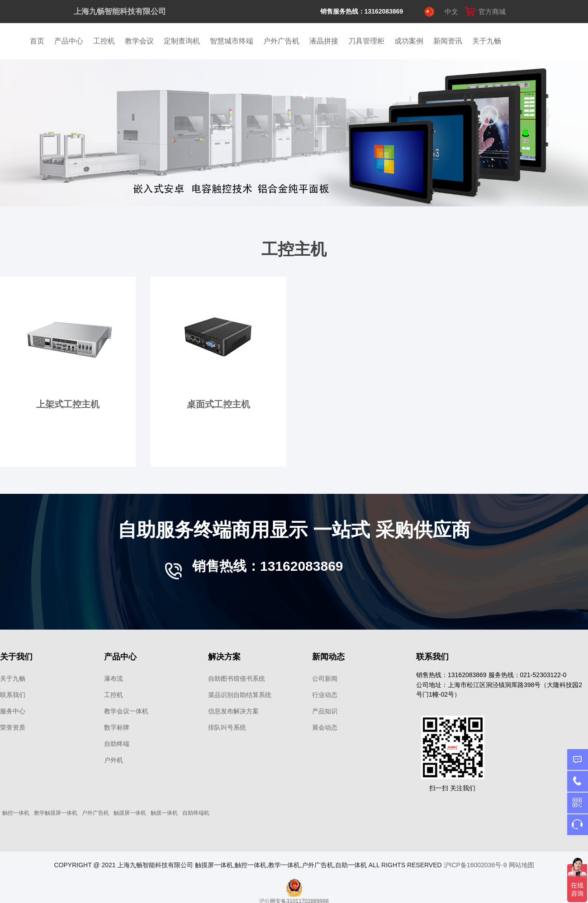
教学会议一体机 (126, 711)
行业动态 (325, 695)
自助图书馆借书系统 (237, 678)
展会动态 (325, 727)
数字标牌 (117, 727)
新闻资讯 (448, 41)
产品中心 (69, 41)
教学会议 (139, 41)
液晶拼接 (324, 41)
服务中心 (13, 711)
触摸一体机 (164, 813)
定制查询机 (182, 41)
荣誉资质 (13, 727)
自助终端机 (196, 813)
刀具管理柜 (366, 41)
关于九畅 (487, 41)
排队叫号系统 (227, 727)
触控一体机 (16, 813)
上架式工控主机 (68, 404)
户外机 (114, 760)
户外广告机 (281, 41)
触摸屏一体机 (130, 813)
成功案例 (409, 41)
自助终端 (117, 744)
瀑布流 (114, 678)
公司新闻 (325, 678)
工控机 (104, 41)
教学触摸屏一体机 (56, 813)
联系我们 (13, 695)
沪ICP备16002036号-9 (475, 865)
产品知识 (325, 711)
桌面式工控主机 (218, 404)
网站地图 (522, 865)
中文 (451, 12)
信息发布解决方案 (233, 711)
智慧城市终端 (232, 41)
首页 (37, 41)
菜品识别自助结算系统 (240, 695)
